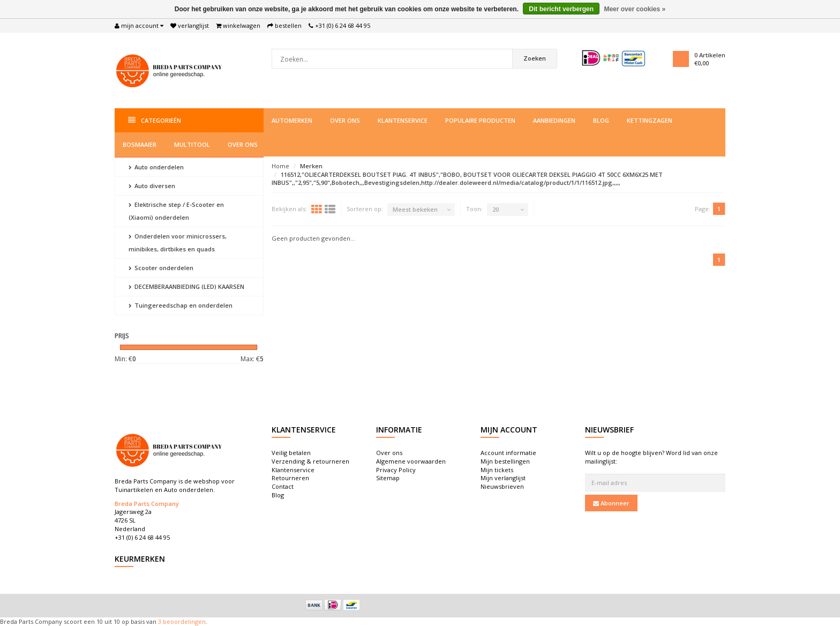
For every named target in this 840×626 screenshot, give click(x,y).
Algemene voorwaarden (411, 461)
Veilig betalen (291, 453)
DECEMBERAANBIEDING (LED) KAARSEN (186, 286)
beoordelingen (183, 621)
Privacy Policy (396, 470)
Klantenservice (403, 120)
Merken (311, 166)
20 (496, 209)
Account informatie (508, 453)
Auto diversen (152, 186)
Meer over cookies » (635, 9)
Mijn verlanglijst (503, 478)
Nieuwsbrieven (502, 486)
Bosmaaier (140, 144)
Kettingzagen (650, 120)
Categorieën (155, 120)
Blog (601, 120)
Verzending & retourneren (310, 461)
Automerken (292, 120)
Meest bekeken (415, 209)
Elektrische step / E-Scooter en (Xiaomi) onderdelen (176, 211)
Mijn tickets (497, 470)
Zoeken (535, 58)
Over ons (345, 120)
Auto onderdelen (156, 167)
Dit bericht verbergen (561, 9)
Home (280, 166)
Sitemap (388, 478)
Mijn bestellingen (505, 461)
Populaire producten (480, 120)
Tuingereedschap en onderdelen (181, 305)
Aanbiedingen (554, 120)
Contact (283, 486)
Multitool (192, 144)
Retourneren (290, 478)
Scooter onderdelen (161, 268)
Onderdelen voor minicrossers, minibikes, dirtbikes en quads (178, 243)
